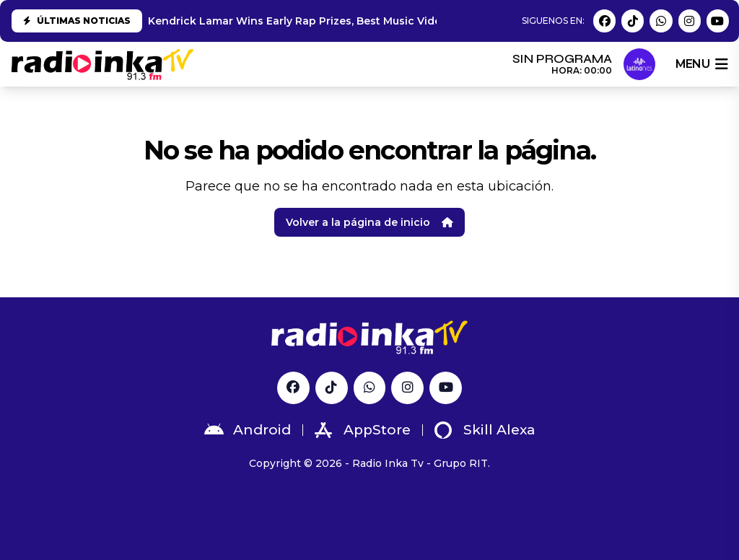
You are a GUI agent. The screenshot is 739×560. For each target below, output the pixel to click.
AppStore (363, 430)
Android (248, 430)
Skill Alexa (485, 430)
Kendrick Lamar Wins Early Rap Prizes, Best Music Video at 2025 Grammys (346, 21)
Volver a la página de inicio (369, 222)
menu (701, 64)
